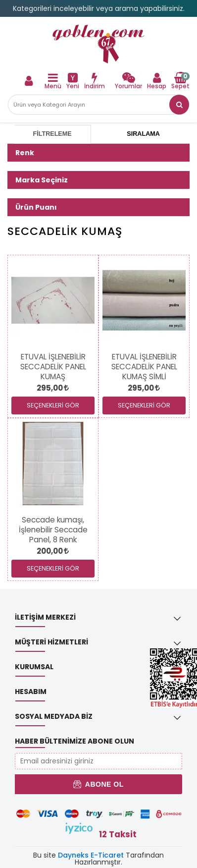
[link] (98, 44)
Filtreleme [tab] (52, 134)
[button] (179, 105)
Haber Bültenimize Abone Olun (74, 741)
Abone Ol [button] (98, 784)
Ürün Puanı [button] (36, 207)
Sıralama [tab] (143, 134)
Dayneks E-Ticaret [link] (91, 855)
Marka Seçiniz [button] (42, 180)
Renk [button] (25, 153)
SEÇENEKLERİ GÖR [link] (53, 405)
